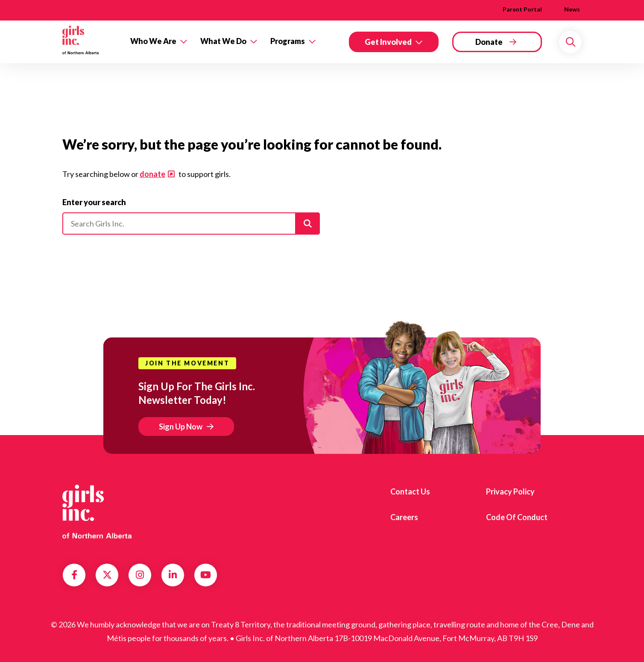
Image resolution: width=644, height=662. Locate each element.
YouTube (206, 575)
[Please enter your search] (191, 224)
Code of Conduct (517, 517)
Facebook (74, 575)
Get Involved (388, 42)
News (572, 9)
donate (152, 174)
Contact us (410, 491)
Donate (489, 42)
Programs (288, 41)
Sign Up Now (181, 427)
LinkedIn (173, 575)
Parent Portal (522, 9)
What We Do (223, 41)
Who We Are (153, 41)
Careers (404, 517)
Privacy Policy (510, 491)
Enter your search (94, 202)
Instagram (140, 575)
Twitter (107, 575)
